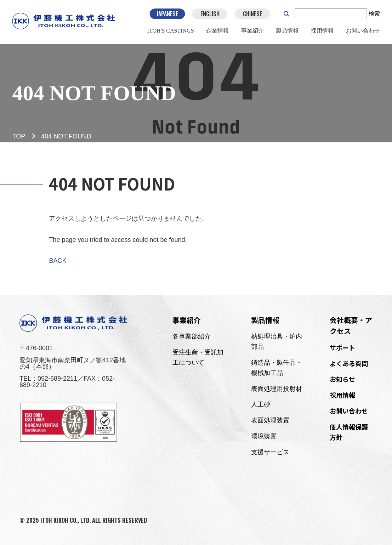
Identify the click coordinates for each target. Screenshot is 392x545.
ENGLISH (210, 14)
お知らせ (342, 379)
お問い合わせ (363, 32)
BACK (58, 261)
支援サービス (270, 452)
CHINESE (252, 14)
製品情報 (287, 32)
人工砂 (261, 404)
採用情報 (322, 32)
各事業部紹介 (192, 336)
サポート (342, 347)
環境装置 (264, 436)
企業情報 (217, 32)
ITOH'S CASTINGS (171, 32)
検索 (374, 14)
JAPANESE (167, 14)
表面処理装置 (270, 420)
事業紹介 (252, 32)
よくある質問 (349, 363)
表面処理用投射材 (277, 389)
